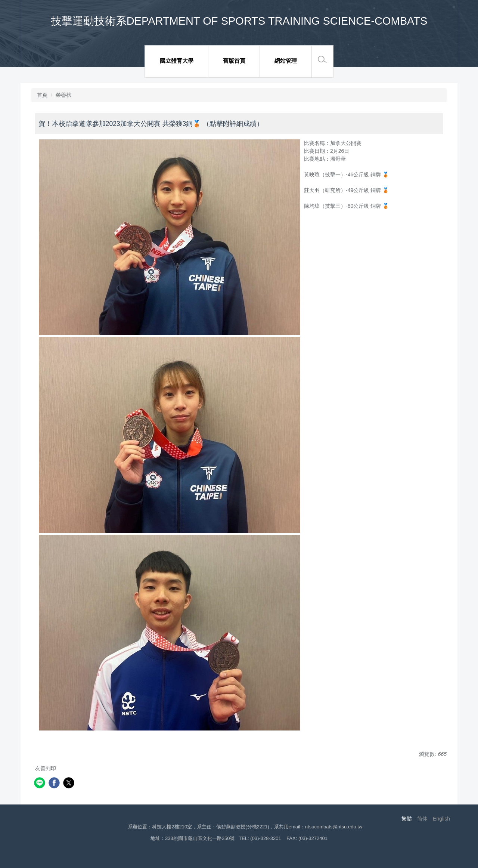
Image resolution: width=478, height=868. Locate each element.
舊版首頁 (234, 61)
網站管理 (286, 61)
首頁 (42, 95)
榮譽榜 (63, 95)
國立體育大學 (177, 61)
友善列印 (46, 768)
